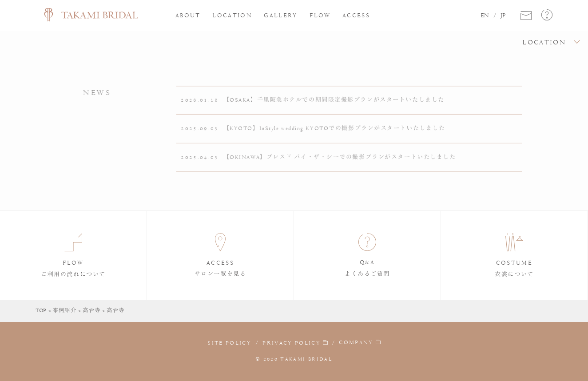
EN (485, 16)
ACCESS (356, 15)
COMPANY (356, 342)
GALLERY (281, 15)
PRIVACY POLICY (292, 343)
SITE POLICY (229, 343)
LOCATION (232, 15)
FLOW (320, 15)
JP (503, 16)
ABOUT (188, 15)
